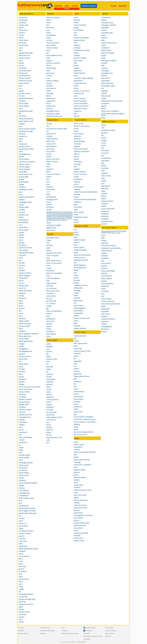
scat (48, 243)
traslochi (104, 38)
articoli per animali (53, 17)
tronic (21, 240)
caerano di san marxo (54, 253)
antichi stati (50, 141)
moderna (77, 189)
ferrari (21, 303)
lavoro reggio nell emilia (27, 511)
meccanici (22, 255)
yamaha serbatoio (25, 399)
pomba (104, 98)
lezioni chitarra (24, 159)
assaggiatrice (24, 349)
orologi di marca (79, 258)
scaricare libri (51, 144)
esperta (22, 232)
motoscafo (23, 43)
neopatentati (51, 379)
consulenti (22, 298)
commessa (105, 291)
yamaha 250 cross (25, 415)
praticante (105, 321)
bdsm (21, 329)
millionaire (77, 354)
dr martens (23, 571)
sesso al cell (51, 230)
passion (22, 617)
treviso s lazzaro (80, 98)
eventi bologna (79, 392)
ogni (103, 183)
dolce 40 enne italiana (54, 273)
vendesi (22, 518)
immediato (23, 397)
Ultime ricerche (110, 634)
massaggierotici (24, 493)
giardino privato (79, 40)
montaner (77, 48)
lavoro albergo (106, 299)
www (48, 258)
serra (21, 316)
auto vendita (23, 359)
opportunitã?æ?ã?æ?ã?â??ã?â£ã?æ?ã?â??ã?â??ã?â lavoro (114, 232)
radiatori (22, 425)
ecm (20, 88)
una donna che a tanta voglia (57, 129)
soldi (103, 171)
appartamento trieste (26, 149)
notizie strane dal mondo (83, 490)
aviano (104, 35)
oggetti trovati (51, 228)
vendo (48, 392)
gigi (75, 414)
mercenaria (23, 68)
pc (20, 445)
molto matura (51, 296)
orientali (77, 503)
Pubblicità (58, 6)
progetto (77, 169)
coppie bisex (78, 513)
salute (48, 38)
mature (49, 177)
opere (21, 48)
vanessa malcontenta (26, 197)
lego (20, 126)
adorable (49, 86)
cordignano (105, 103)
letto (75, 114)
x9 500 (21, 622)
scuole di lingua (79, 141)
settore (21, 238)
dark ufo (77, 510)
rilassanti (22, 134)
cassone (22, 33)
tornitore (104, 281)
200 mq (76, 116)
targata (21, 485)
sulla (20, 584)
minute (76, 131)
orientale (49, 245)
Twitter (88, 634)
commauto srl (51, 420)
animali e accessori (53, 63)
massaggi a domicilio (109, 25)
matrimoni (50, 169)
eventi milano (78, 399)
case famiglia (24, 177)
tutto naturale (51, 88)
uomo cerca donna (25, 389)
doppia (21, 91)
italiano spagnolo (80, 172)
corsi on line (51, 151)
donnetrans (50, 28)
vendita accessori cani (54, 116)
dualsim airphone (80, 328)
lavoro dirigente (107, 278)
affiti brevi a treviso (80, 109)
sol (47, 364)
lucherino (50, 109)
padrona (77, 472)
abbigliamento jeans (81, 260)
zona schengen (24, 402)
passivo (22, 569)
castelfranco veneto (26, 189)
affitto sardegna (24, 275)
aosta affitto (23, 172)
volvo (21, 258)
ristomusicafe (78, 397)
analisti (104, 166)
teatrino (76, 369)
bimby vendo (23, 364)
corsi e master (79, 212)
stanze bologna (24, 169)
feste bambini (24, 222)
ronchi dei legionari (53, 278)
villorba (76, 53)
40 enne (49, 298)
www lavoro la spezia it (27, 162)
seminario (77, 136)
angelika (22, 270)
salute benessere (80, 525)
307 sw (49, 435)
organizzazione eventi (81, 376)
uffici (103, 66)
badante (104, 76)
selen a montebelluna (54, 311)
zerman (22, 35)
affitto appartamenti (26, 341)
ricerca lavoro (106, 263)
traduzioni (22, 293)
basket (76, 457)
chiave (21, 217)
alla (102, 148)
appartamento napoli (26, 253)
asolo (48, 71)
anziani (104, 55)
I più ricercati (109, 628)
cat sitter (22, 369)
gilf (47, 309)
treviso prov (105, 211)
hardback (50, 346)
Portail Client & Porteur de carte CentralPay (93, 638)
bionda (21, 63)
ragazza (49, 60)
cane (48, 30)
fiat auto (22, 96)
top (47, 354)
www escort (50, 73)
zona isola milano (25, 71)
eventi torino (23, 227)
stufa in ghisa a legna (26, 498)
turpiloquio (23, 23)
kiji (20, 592)
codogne (49, 136)
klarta (103, 118)
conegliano (50, 331)
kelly (48, 281)
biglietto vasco (24, 404)
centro (76, 275)
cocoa (21, 268)
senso (76, 389)
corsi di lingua (79, 134)
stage (103, 191)
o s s (21, 225)
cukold (49, 329)
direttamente (78, 81)
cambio (49, 389)
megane (22, 420)
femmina (49, 40)
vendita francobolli (80, 250)
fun (47, 372)
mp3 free (77, 298)
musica (76, 197)
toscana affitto (24, 339)
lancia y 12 (23, 523)
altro (75, 273)
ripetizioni (77, 139)
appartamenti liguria (26, 98)
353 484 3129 (51, 301)
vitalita (49, 91)
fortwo (21, 450)
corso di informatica (81, 149)
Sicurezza (43, 634)
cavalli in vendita (25, 534)
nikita (21, 460)
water (48, 248)
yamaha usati (24, 215)
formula (49, 377)
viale (75, 35)
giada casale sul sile (26, 121)
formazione (105, 329)
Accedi (113, 6)
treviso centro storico (81, 106)
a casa (49, 268)
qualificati (105, 173)
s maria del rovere (80, 83)
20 (20, 361)
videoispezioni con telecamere (112, 101)
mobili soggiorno (80, 308)
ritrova (49, 103)
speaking (77, 194)
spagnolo (77, 146)
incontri (76, 520)
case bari (22, 412)
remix (21, 544)
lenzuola (22, 212)
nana (21, 195)
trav (48, 53)
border (21, 28)
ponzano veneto (25, 146)
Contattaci (65, 631)
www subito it (51, 45)
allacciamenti (106, 96)
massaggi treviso (107, 23)
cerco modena (24, 556)
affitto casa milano (25, 291)
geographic (78, 361)
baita (21, 86)
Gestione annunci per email (70, 634)
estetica (22, 488)
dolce (76, 245)
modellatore (105, 48)
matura (21, 205)
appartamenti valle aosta (28, 513)
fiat (75, 384)
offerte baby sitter (107, 83)
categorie (105, 316)
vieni (20, 620)
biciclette (77, 280)
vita (48, 126)
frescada (77, 20)
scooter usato (24, 25)
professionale (24, 182)
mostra (76, 341)
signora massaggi (107, 53)
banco (76, 295)
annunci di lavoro (25, 78)
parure (76, 232)
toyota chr (50, 430)
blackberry (23, 379)
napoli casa (23, 546)
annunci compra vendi (82, 318)
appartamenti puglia (26, 131)
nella (21, 453)
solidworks (77, 202)
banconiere (105, 161)
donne (49, 66)
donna (49, 96)
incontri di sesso (52, 48)
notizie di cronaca (80, 505)
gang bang (78, 374)
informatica (78, 162)
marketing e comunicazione (111, 248)
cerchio (76, 394)
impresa (104, 30)
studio (103, 58)
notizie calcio (78, 538)
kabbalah (77, 424)
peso (21, 192)
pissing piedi (51, 319)
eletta (21, 139)
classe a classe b (25, 273)
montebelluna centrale (82, 50)
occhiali (49, 210)
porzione (22, 354)
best (103, 261)
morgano (77, 45)
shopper (22, 344)
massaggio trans (25, 154)
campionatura (24, 506)
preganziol (50, 397)
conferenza (78, 407)
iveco (21, 109)
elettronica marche (25, 81)
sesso (21, 564)
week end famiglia (25, 437)
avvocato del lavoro (108, 319)
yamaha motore (24, 93)
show (48, 167)
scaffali (21, 589)
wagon (21, 448)
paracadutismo (52, 146)
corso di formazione (53, 174)
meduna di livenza (80, 101)
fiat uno (21, 66)
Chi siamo (21, 628)
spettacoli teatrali (80, 477)
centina (49, 154)
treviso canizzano (80, 25)
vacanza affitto (24, 458)
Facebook (89, 631)
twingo (49, 369)
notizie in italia (79, 541)
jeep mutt (50, 367)
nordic (76, 482)
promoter (104, 256)
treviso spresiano (80, 336)
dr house (22, 265)
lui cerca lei (50, 321)
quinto (76, 17)
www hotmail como (26, 174)
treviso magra (51, 68)
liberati (76, 270)
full (102, 135)
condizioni (22, 407)
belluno (76, 316)
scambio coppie (24, 455)
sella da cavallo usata (81, 523)
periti (21, 501)
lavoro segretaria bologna (28, 483)
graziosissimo (51, 134)
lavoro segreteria (107, 284)
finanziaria (105, 168)
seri (102, 156)
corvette (22, 440)
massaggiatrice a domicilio (83, 515)
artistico (104, 20)
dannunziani (23, 468)
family (21, 306)
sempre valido (24, 207)
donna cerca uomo (53, 159)
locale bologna (24, 473)
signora (104, 106)
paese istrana (51, 334)
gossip (76, 475)
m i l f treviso (51, 304)
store (76, 167)
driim (75, 379)
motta (21, 152)
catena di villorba (52, 81)
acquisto (22, 308)
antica (76, 429)
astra (21, 427)
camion (21, 377)
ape (20, 260)
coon (48, 78)
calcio (76, 442)
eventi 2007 (78, 349)
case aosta (23, 541)
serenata (22, 539)
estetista (77, 480)
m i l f (48, 192)
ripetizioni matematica (81, 151)
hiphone (77, 242)
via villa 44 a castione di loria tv (85, 419)
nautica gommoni (52, 400)
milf (20, 435)
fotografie (77, 326)
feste (75, 346)
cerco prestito (24, 230)
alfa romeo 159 (24, 55)
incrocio (49, 76)
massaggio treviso (25, 202)
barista (104, 196)
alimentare (105, 219)
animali (49, 83)
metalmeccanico (107, 221)
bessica (49, 314)
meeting (77, 450)
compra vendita (24, 326)
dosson (49, 250)
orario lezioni (23, 526)
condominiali (23, 278)
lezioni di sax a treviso (82, 126)
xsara (21, 521)
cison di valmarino (53, 43)
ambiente (50, 384)
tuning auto (23, 17)
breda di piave (106, 50)
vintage (21, 184)
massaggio (105, 71)
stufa (21, 577)
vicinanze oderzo (107, 201)
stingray (49, 405)
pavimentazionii (107, 251)
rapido (103, 45)
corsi (48, 182)
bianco (21, 281)
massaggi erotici (107, 33)
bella (21, 374)
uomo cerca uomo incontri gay (30, 387)
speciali (49, 205)
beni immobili (24, 103)
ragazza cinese (24, 164)
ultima (48, 23)
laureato (22, 263)
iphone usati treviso (81, 500)
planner (76, 156)
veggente (105, 91)
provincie (49, 187)
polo (48, 443)
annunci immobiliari (81, 103)
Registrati (122, 6)
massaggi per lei (25, 417)
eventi (21, 367)
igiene (21, 607)
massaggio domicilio (26, 594)
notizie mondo (79, 445)
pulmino (49, 351)
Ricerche (108, 636)
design (76, 220)
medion (21, 346)
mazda (21, 478)
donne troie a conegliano (83, 465)
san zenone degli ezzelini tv (84, 432)
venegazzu (78, 381)
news (76, 467)
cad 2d (76, 184)
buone (49, 425)
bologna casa (24, 286)
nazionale (50, 410)
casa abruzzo (24, 45)
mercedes (50, 382)
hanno (21, 554)
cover (76, 364)
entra (103, 178)
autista (104, 181)
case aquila (23, 422)
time (48, 422)
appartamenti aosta (26, 111)
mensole (22, 210)
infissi (21, 587)
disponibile (105, 28)
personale (22, 602)
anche (48, 387)
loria (75, 63)
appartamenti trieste (26, 604)
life (75, 359)
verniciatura (23, 144)
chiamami (22, 480)
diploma (104, 324)
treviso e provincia (80, 174)
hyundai (49, 427)
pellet (76, 237)
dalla (75, 323)
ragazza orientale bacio (27, 599)
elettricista (105, 216)
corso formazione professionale (85, 199)
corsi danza (78, 207)
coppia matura (51, 283)
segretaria (105, 243)
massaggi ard (24, 220)
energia (104, 140)
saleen (49, 344)
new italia (77, 536)
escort (48, 336)
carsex (49, 223)
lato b (21, 582)
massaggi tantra (52, 199)
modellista (105, 214)
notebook (22, 187)
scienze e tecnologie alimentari (85, 452)
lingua (21, 528)
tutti (75, 366)
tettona (49, 326)
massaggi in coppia (108, 86)
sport (76, 455)
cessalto (49, 124)
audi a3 (21, 536)
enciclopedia (78, 313)
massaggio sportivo (26, 463)
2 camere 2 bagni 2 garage (83, 78)
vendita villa (23, 597)
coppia (49, 240)
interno (49, 432)
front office (23, 116)
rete (103, 128)
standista (104, 133)
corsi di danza (79, 187)
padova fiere (78, 412)
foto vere (22, 372)
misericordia (51, 189)
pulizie (103, 306)
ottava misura (24, 465)
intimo (103, 235)
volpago (77, 68)
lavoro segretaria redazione (29, 334)
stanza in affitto (24, 392)
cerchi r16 (22, 288)
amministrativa (106, 276)
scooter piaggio (24, 167)
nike (75, 263)
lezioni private (24, 83)
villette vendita (24, 321)
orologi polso (78, 288)
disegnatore (105, 309)
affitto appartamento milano (29, 549)
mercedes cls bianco (26, 531)
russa (48, 266)
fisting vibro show (25, 336)
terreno (76, 66)
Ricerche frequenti (111, 631)
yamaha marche (25, 76)
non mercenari (51, 288)
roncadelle (50, 293)
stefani (76, 409)
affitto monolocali (25, 324)
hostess (104, 332)
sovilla (76, 86)
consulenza (23, 470)
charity (49, 156)
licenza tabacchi (79, 73)
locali (21, 561)
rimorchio (50, 374)
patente (49, 394)
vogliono (22, 200)
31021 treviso (106, 176)
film (102, 88)
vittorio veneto (79, 124)
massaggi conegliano (109, 60)
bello (21, 559)
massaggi (50, 93)
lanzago (22, 384)
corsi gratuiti (23, 20)
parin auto (22, 566)
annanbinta (50, 271)
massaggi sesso (107, 73)
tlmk (103, 163)
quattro (49, 402)
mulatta (49, 306)
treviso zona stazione (81, 38)
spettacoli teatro (79, 470)
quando (104, 224)
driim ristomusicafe (80, 343)
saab (48, 440)
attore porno (106, 78)
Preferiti (75, 6)
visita (21, 60)
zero (20, 311)
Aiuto (67, 6)
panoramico (50, 415)
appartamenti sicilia (26, 53)
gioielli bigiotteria (80, 265)
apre (48, 179)
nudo (21, 313)
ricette (76, 321)
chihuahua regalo (25, 410)
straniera (104, 268)
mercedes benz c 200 (54, 437)
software (104, 273)
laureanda (77, 144)
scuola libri (50, 207)
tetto (20, 141)
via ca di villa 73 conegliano (83, 417)
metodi (104, 206)
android (76, 235)
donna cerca (23, 30)
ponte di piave (24, 579)
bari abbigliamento (25, 351)
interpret (77, 154)
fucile (48, 194)
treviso (49, 33)
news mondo (78, 518)
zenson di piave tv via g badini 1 (85, 422)
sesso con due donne (54, 263)
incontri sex (23, 136)
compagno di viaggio (54, 225)
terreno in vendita (80, 58)
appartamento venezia (27, 508)
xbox (21, 50)
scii (47, 131)
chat (20, 574)
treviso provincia (25, 356)
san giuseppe (78, 485)
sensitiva (104, 68)
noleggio (22, 124)
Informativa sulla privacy (47, 631)
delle (103, 40)
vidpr (48, 316)
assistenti (105, 204)
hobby (48, 164)
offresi (103, 109)
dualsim (76, 283)
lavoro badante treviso (54, 55)
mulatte (104, 241)
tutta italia (105, 188)
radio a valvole (79, 247)
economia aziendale (81, 533)
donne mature (79, 306)
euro (48, 25)
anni (103, 294)
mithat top (22, 394)
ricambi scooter (24, 612)
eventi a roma (24, 475)
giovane (22, 243)
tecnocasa (23, 614)
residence (22, 101)
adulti (76, 210)
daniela (21, 235)
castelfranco (78, 179)
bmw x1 (22, 283)
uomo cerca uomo (80, 495)
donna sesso (51, 98)
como (48, 50)
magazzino (78, 111)
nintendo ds (23, 432)
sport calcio (50, 149)
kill (20, 114)
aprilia (48, 357)
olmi (20, 503)
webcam (49, 324)
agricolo (22, 382)
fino (75, 303)
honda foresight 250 (26, 119)
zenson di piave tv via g (82, 351)
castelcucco (23, 442)
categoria (22, 551)
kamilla (21, 609)
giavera (21, 179)
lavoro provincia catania (27, 129)
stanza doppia (24, 106)
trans (48, 184)
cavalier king (51, 106)
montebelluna (24, 496)
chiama (21, 296)
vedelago (22, 331)
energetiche (78, 447)
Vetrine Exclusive (23, 634)
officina (21, 157)
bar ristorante (78, 30)
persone (77, 371)
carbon (76, 278)
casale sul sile (79, 93)
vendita (76, 293)
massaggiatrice (107, 327)
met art (21, 430)
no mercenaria (51, 412)
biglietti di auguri (80, 240)
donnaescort (23, 73)
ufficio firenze (24, 40)
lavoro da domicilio (108, 209)
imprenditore (106, 81)
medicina (77, 488)
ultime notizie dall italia (82, 460)
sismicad (77, 182)
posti (48, 362)
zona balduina (24, 491)
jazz (75, 386)
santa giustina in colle (54, 417)
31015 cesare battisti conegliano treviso (113, 114)
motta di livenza (52, 139)
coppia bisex (51, 101)
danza (76, 427)
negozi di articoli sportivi (82, 255)
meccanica (105, 151)
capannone (78, 71)
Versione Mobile (91, 628)
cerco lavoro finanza (108, 246)
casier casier (78, 60)
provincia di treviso (25, 248)
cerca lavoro (106, 314)
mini (75, 230)
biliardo (76, 498)
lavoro (103, 289)
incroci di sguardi (52, 255)
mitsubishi (50, 407)
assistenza (23, 245)
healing (76, 159)
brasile (76, 177)
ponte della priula (52, 238)
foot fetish (50, 286)
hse (20, 516)
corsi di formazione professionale (86, 192)
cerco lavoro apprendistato (111, 304)
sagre (21, 301)
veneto (76, 215)
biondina (104, 63)
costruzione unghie (53, 114)
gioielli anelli (78, 301)
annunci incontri (24, 58)
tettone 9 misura (52, 162)
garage (76, 28)
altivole (76, 23)
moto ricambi (23, 250)
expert (21, 38)
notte (48, 58)
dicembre (77, 402)
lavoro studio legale (108, 271)
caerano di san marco (81, 91)
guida (76, 205)
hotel (75, 43)
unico (48, 276)
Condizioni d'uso (45, 628)
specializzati (105, 186)
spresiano (22, 318)
